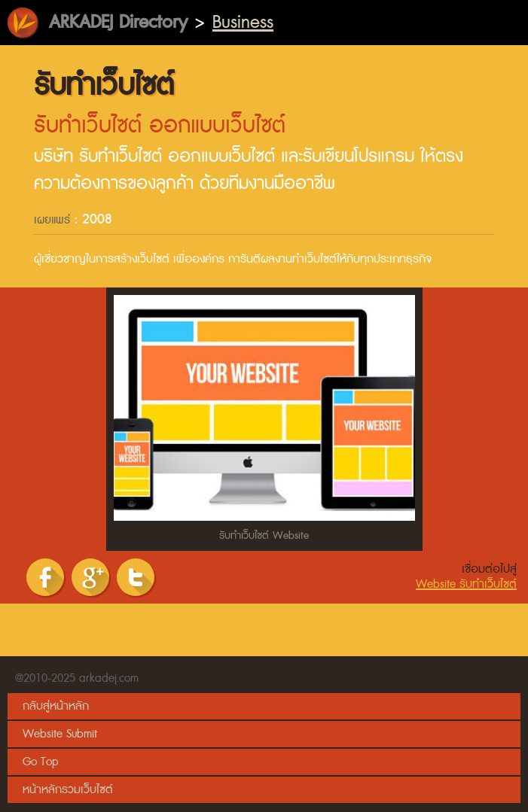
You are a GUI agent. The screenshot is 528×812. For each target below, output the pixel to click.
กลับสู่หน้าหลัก (56, 706)
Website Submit (60, 734)
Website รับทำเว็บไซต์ (466, 585)
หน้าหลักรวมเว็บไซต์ (68, 790)
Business (243, 22)
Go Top (40, 762)
